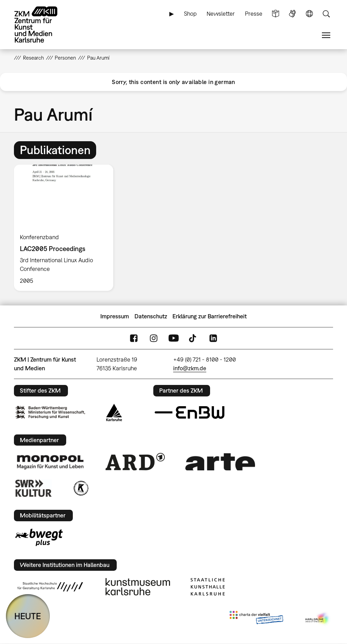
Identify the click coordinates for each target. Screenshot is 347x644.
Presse (254, 14)
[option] (67, 228)
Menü (326, 35)
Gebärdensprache (292, 14)
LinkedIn (213, 338)
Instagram (154, 338)
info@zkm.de (190, 368)
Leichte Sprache (276, 14)
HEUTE (28, 616)
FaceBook (134, 338)
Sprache (309, 14)
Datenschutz (151, 316)
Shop (190, 14)
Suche (326, 14)
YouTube (173, 338)
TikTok (193, 338)
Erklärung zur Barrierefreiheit (210, 316)
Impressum (115, 316)
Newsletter (221, 14)
